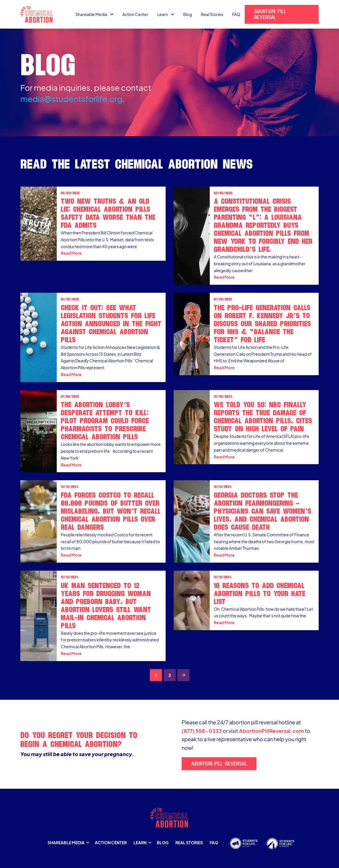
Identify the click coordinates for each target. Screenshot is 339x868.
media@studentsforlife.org (71, 99)
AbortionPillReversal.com (272, 731)
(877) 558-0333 (202, 731)
